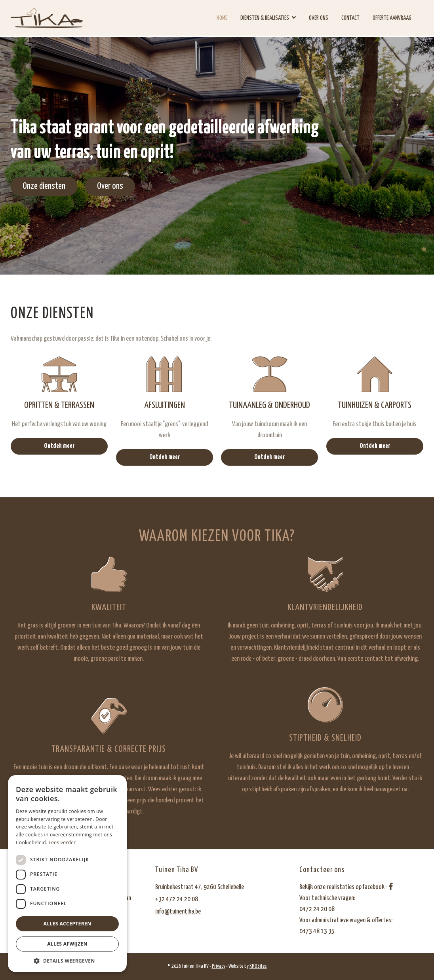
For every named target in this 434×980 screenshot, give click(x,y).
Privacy (219, 966)
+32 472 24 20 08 (177, 899)
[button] (67, 960)
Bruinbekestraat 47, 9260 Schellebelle (200, 887)
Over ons (319, 18)
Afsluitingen (165, 405)
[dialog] (67, 874)
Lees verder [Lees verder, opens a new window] (62, 843)
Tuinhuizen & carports (375, 405)
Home (222, 18)
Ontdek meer (59, 446)
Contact (350, 18)
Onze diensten (44, 186)
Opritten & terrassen (59, 405)
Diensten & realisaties (265, 18)
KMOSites (258, 966)
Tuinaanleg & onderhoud (269, 405)
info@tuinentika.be (178, 912)
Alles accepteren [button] (68, 924)
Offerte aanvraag (392, 18)
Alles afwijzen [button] (67, 944)
